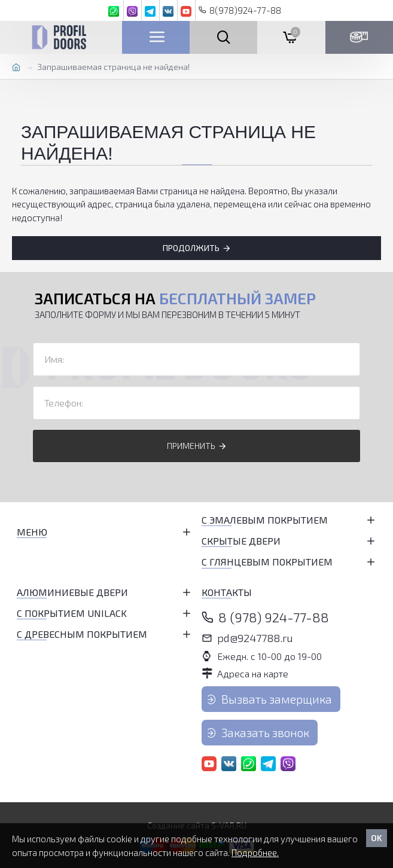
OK (377, 838)
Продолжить (191, 248)
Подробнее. (255, 852)
